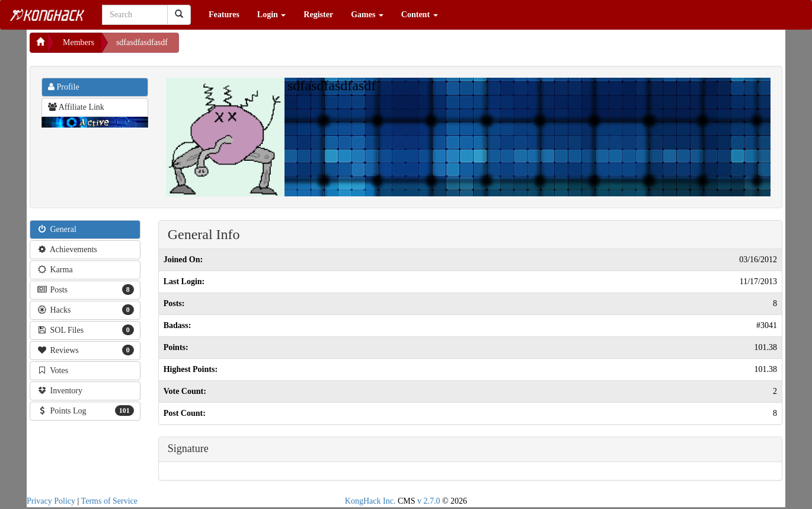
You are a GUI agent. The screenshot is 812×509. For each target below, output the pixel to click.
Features (224, 15)
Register (318, 15)
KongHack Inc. (370, 501)
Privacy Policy (51, 501)
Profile (64, 87)
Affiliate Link (76, 107)
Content (420, 15)
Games (367, 15)
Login (272, 15)
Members (79, 42)
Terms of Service (109, 501)
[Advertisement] (274, 47)
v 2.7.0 (429, 501)
